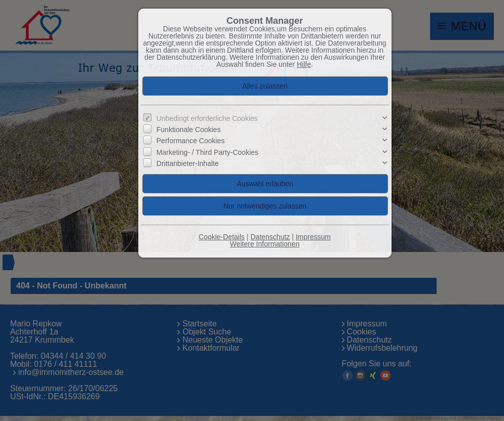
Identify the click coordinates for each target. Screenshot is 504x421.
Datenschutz (270, 237)
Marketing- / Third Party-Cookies (207, 152)
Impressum (313, 237)
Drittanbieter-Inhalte (188, 163)
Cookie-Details (222, 237)
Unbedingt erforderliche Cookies (207, 118)
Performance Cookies (191, 141)
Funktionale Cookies (189, 130)
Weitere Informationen (265, 244)
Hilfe (304, 64)
